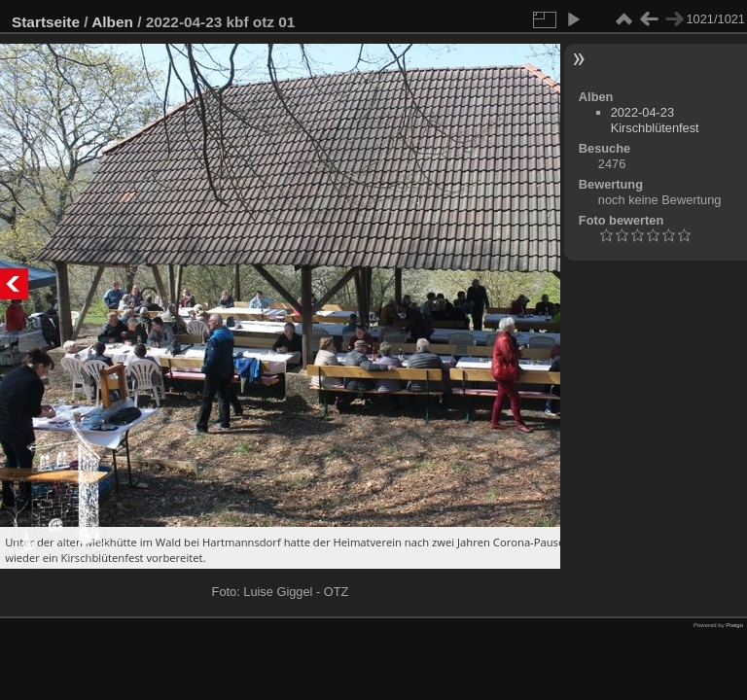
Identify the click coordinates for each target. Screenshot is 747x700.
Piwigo (734, 625)
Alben (112, 22)
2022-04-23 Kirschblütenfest (655, 120)
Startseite (46, 22)
